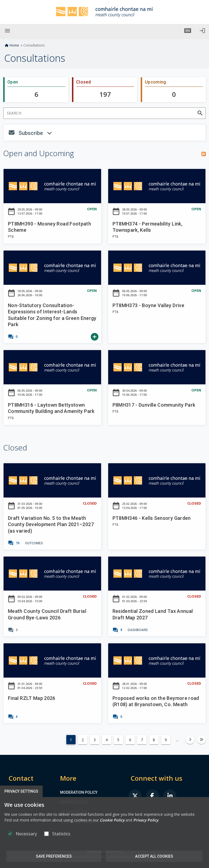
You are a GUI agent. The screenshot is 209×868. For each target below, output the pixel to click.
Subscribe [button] (63, 134)
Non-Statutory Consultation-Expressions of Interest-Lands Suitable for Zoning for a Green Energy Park (52, 315)
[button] (188, 31)
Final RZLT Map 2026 (32, 698)
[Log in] (202, 31)
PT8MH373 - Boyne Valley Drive (148, 305)
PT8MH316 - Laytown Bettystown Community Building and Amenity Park (51, 408)
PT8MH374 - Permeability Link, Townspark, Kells (147, 227)
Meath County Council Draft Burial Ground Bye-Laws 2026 (47, 614)
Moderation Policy (79, 792)
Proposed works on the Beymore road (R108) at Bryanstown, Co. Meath (156, 701)
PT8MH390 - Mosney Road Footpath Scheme (49, 227)
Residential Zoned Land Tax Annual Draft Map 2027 (153, 614)
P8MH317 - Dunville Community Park (154, 405)
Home (14, 45)
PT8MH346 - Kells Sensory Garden (152, 518)
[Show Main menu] (7, 31)
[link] (13, 337)
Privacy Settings (21, 791)
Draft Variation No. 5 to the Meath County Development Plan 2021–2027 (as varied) (51, 524)
